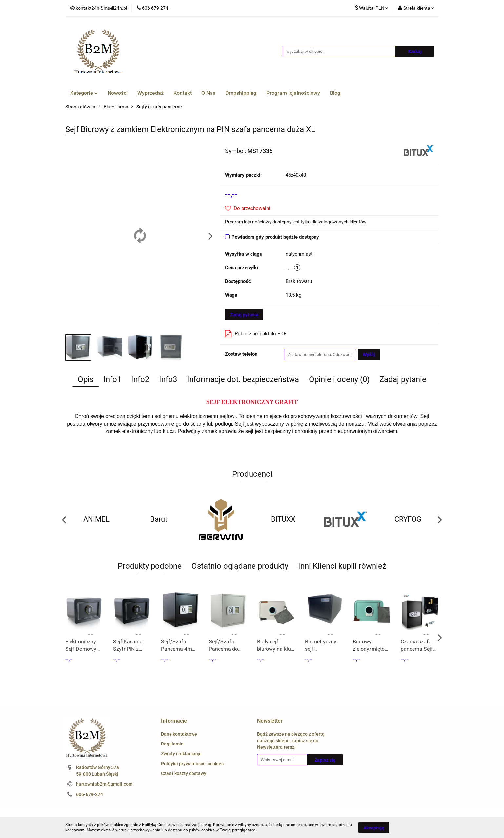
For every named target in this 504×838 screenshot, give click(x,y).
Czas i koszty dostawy (184, 773)
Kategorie (84, 93)
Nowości (118, 93)
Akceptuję (374, 828)
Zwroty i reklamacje (181, 754)
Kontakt (182, 93)
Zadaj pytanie (244, 315)
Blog (335, 93)
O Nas (208, 93)
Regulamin (172, 744)
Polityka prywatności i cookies (192, 764)
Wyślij (369, 354)
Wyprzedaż (151, 93)
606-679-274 (90, 794)
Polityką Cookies (157, 825)
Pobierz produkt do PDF (256, 334)
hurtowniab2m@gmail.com (104, 784)
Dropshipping (241, 93)
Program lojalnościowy (293, 93)
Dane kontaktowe (179, 734)
